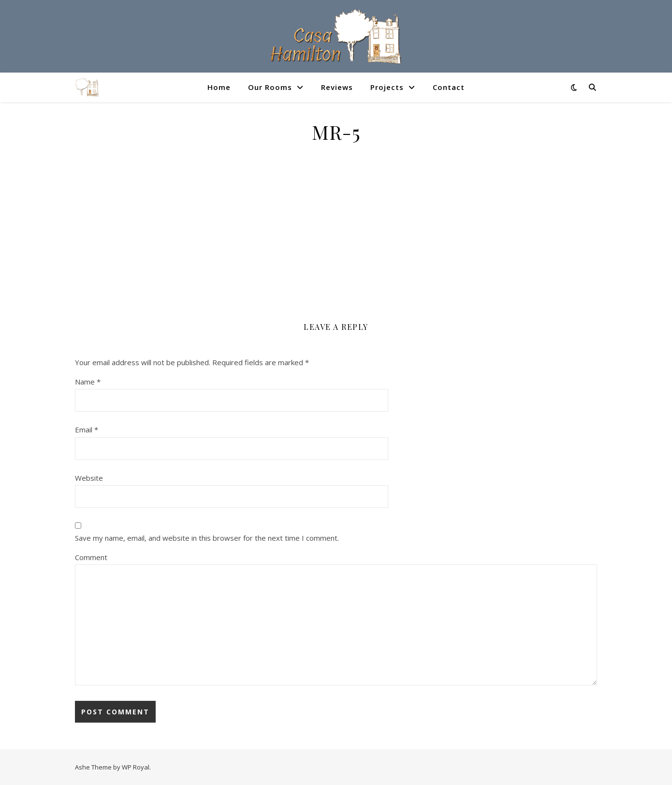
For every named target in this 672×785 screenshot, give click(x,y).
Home (219, 87)
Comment (91, 557)
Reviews (337, 87)
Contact (449, 87)
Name (88, 382)
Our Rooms (270, 87)
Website (89, 478)
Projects (387, 87)
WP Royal (136, 767)
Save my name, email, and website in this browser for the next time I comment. (207, 538)
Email (87, 430)
